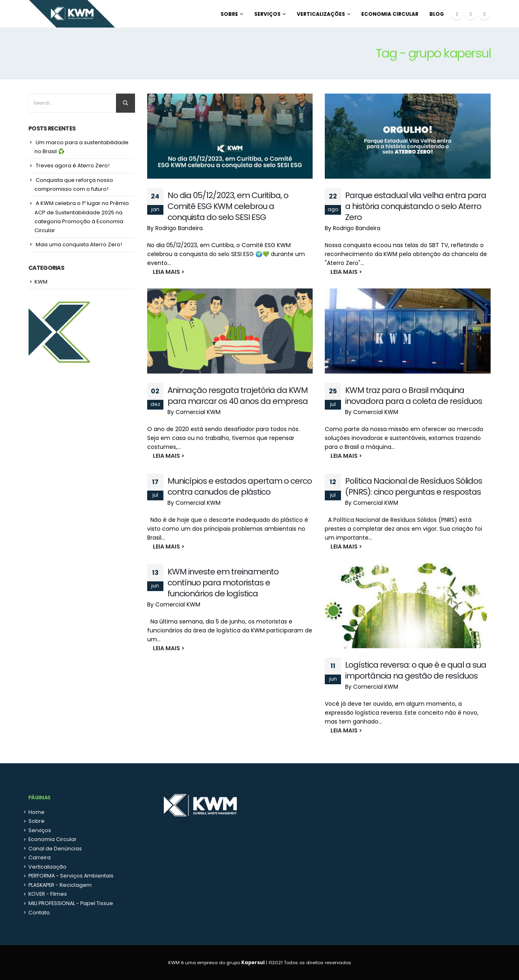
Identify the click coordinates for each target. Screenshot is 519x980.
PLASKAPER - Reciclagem (60, 885)
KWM (41, 282)
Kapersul (253, 963)
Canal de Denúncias (55, 849)
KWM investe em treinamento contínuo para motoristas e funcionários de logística (223, 583)
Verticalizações (321, 14)
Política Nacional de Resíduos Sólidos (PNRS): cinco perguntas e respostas (414, 486)
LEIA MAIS (163, 272)
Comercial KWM (198, 412)
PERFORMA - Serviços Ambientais (71, 876)
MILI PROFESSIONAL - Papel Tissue (71, 903)
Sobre (229, 14)
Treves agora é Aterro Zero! (73, 165)
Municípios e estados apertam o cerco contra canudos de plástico (240, 486)
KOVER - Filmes (48, 894)
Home (36, 812)
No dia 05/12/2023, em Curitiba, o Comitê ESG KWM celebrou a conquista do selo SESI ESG (228, 206)
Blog (437, 14)
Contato (39, 913)
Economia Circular (390, 14)
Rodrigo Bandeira (179, 228)
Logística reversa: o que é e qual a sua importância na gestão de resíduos (416, 670)
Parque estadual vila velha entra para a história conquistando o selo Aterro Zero (416, 206)
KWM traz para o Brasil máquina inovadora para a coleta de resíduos (414, 396)
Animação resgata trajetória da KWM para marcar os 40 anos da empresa (238, 396)
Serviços (267, 14)
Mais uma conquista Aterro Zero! (79, 244)
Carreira (40, 857)
